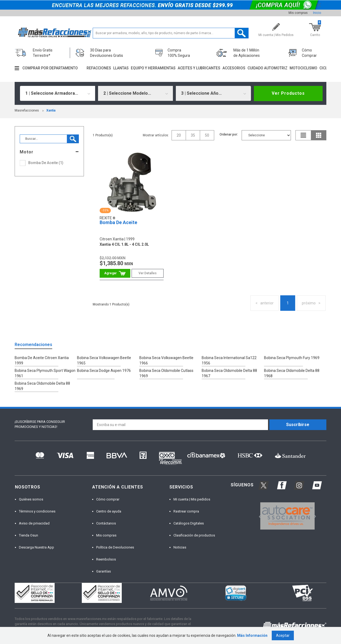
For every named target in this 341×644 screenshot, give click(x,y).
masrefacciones (27, 110)
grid (319, 135)
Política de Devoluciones (115, 547)
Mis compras (298, 13)
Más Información (252, 635)
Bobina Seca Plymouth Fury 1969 (292, 358)
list (303, 135)
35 (193, 135)
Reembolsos (106, 559)
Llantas (121, 68)
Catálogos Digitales (189, 523)
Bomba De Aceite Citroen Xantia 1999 (42, 360)
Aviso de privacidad (34, 523)
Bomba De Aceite (118, 222)
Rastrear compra (186, 511)
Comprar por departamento (50, 68)
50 (207, 135)
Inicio (317, 13)
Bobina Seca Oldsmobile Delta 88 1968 (292, 373)
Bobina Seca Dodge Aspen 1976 (104, 371)
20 (179, 135)
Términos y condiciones (37, 511)
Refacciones (99, 68)
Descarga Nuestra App (36, 547)
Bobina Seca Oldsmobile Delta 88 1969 (42, 386)
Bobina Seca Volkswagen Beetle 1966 (166, 360)
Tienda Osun (29, 535)
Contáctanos (106, 523)
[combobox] (58, 93)
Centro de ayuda (109, 511)
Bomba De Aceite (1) (46, 163)
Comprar (115, 273)
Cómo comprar (108, 499)
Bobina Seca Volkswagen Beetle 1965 (104, 360)
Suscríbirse (298, 425)
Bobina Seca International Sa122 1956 (229, 360)
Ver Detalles (148, 273)
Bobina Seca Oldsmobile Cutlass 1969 (166, 373)
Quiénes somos (31, 499)
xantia (51, 110)
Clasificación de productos (194, 535)
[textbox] (171, 33)
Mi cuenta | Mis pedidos (192, 499)
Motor (27, 152)
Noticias (180, 547)
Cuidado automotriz (267, 68)
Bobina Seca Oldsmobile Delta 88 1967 (229, 373)
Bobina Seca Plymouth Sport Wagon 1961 (45, 373)
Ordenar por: (229, 134)
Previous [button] (259, 516)
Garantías (103, 571)
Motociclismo (303, 68)
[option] (287, 516)
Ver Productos (288, 93)
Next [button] (314, 516)
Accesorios (234, 68)
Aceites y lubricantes (199, 68)
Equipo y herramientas (153, 68)
